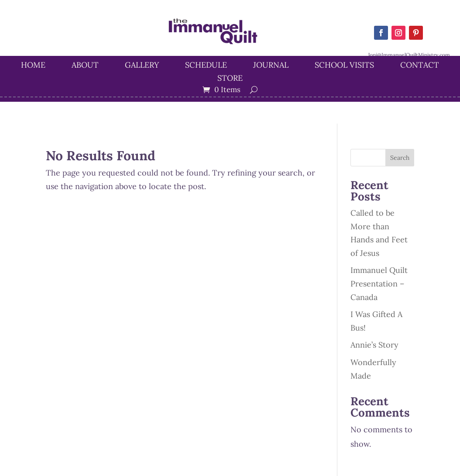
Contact (420, 66)
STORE (230, 79)
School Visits (344, 66)
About (85, 66)
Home (33, 66)
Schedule (206, 66)
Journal (271, 66)
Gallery (142, 66)
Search (400, 158)
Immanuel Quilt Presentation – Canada (379, 283)
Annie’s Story (374, 345)
